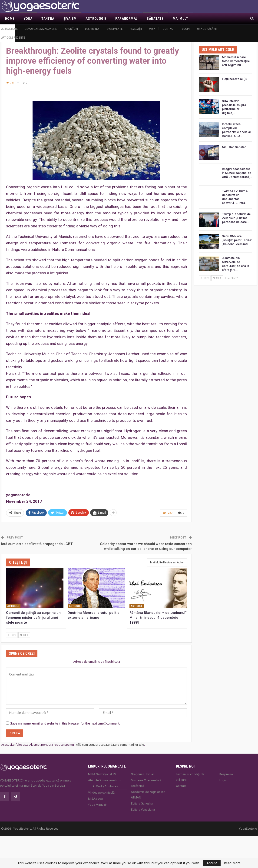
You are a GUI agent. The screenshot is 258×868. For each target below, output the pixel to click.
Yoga (28, 19)
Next (24, 635)
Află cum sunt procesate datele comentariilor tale (110, 745)
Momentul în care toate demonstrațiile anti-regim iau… (236, 61)
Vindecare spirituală (101, 793)
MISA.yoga (95, 799)
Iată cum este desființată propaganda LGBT (37, 544)
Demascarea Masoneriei (41, 29)
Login (186, 29)
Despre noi (92, 29)
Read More (232, 863)
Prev (12, 635)
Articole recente (13, 38)
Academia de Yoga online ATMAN (148, 795)
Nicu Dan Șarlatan (234, 147)
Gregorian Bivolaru (143, 774)
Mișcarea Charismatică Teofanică (146, 783)
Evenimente (115, 29)
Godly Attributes (107, 786)
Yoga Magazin (98, 805)
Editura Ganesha (142, 803)
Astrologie (96, 19)
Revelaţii (136, 29)
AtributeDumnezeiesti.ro (104, 780)
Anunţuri (71, 29)
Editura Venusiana (143, 810)
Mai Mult (180, 19)
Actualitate (9, 29)
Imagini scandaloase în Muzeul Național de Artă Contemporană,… (237, 173)
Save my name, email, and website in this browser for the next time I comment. (65, 723)
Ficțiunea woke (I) (234, 79)
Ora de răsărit (207, 29)
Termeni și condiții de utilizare (190, 777)
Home (10, 19)
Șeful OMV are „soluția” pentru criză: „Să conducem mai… (237, 240)
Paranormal (126, 19)
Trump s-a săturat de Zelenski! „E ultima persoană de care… (236, 218)
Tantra (48, 19)
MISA (152, 29)
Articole (13, 606)
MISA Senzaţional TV (102, 774)
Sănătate (155, 19)
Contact (169, 29)
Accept (212, 863)
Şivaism (70, 19)
